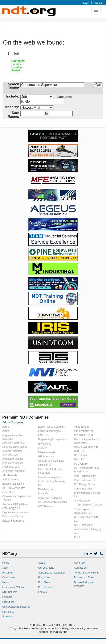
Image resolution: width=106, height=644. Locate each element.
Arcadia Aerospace (13, 459)
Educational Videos (13, 587)
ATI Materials (10, 475)
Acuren (6, 427)
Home (6, 563)
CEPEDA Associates (14, 488)
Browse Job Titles (84, 578)
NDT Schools (10, 592)
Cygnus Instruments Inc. (16, 512)
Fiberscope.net (47, 452)
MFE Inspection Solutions (53, 502)
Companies (9, 578)
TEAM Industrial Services (88, 505)
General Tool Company (51, 461)
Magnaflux (44, 494)
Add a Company (13, 422)
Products (7, 597)
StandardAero (82, 501)
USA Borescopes (84, 525)
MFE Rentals (46, 506)
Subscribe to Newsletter (52, 573)
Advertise (79, 563)
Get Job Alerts (46, 568)
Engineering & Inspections (53, 439)
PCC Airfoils (81, 464)
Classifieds (8, 602)
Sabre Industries (83, 489)
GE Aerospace (46, 457)
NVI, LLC (79, 460)
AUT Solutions (10, 480)
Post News (44, 582)
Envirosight (44, 444)
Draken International (14, 521)
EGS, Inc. (44, 435)
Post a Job (44, 578)
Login (86, 3)
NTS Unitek (80, 455)
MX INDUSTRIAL (84, 435)
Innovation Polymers (50, 477)
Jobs (5, 568)
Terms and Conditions (86, 573)
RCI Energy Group (84, 484)
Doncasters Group (13, 517)
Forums (43, 592)
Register (99, 3)
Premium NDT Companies (26, 417)
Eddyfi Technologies (50, 431)
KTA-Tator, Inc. (46, 489)
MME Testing (81, 427)
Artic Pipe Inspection (14, 471)
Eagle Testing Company (52, 427)
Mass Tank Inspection (50, 498)
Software (7, 617)
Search (42, 563)
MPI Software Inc (84, 431)
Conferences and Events (16, 607)
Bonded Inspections (13, 484)
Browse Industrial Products (84, 584)
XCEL (77, 537)
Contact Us (80, 568)
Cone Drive (9, 492)
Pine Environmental (85, 476)
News (5, 582)
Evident (42, 448)
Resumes (8, 573)
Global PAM (45, 465)
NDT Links (8, 612)
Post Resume (46, 587)
